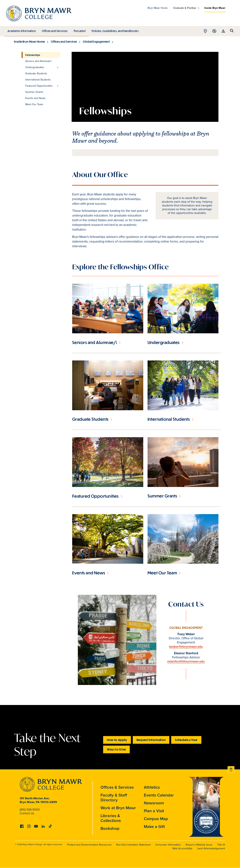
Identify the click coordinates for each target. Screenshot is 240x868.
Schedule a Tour (186, 740)
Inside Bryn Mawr (215, 8)
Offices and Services (54, 30)
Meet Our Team (162, 573)
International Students (169, 419)
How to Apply (117, 740)
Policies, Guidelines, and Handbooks (114, 30)
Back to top (231, 769)
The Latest (79, 30)
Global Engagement (96, 42)
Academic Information (21, 30)
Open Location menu (205, 31)
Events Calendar (159, 795)
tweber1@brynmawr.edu (186, 647)
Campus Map (156, 819)
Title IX (221, 845)
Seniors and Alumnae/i (94, 342)
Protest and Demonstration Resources (89, 845)
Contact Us (27, 813)
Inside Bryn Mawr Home (29, 42)
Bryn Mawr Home (158, 8)
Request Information (151, 740)
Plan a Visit (154, 811)
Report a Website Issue (199, 845)
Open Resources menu (223, 31)
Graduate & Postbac (185, 8)
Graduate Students (90, 419)
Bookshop (110, 828)
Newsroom (154, 803)
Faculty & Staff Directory (114, 798)
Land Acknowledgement (211, 848)
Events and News (89, 573)
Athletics (152, 787)
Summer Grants (162, 496)
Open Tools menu (214, 31)
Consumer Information (168, 845)
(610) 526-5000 (30, 810)
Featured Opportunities (95, 496)
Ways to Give (116, 749)
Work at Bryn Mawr (118, 808)
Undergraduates (164, 342)
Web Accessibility (182, 848)
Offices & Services (117, 787)
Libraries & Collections (111, 818)
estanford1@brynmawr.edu (186, 661)
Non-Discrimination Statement (133, 845)
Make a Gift (154, 827)
